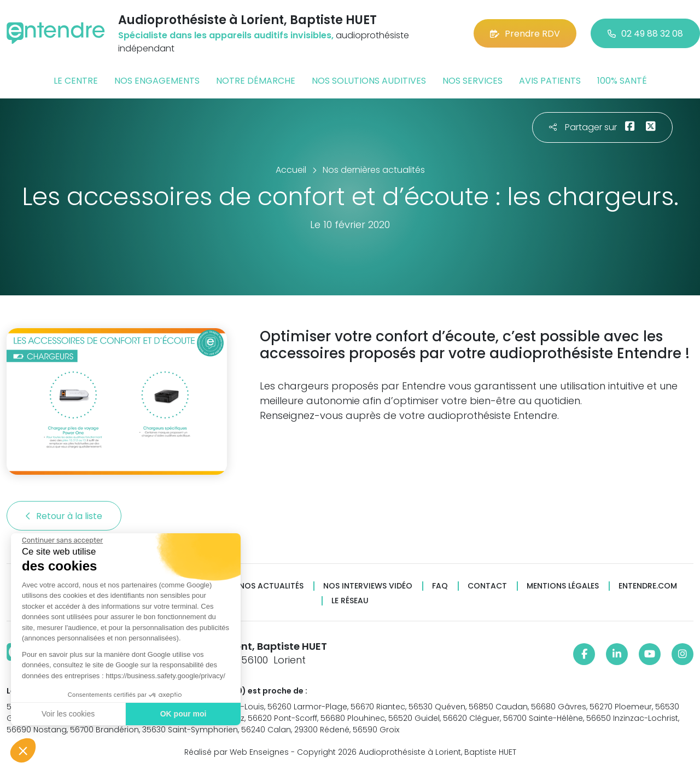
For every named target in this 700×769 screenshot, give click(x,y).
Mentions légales (563, 586)
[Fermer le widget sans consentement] (61, 540)
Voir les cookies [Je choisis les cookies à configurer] (67, 714)
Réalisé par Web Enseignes (237, 752)
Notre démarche (256, 81)
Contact (487, 586)
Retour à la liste (64, 516)
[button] (23, 750)
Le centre (76, 81)
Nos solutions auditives (369, 81)
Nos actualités (271, 586)
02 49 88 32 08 (645, 34)
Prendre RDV (525, 34)
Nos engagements (157, 81)
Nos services (472, 81)
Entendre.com (648, 586)
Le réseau (350, 601)
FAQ (440, 586)
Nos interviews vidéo (368, 586)
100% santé (622, 81)
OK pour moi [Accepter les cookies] (182, 714)
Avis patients (550, 81)
